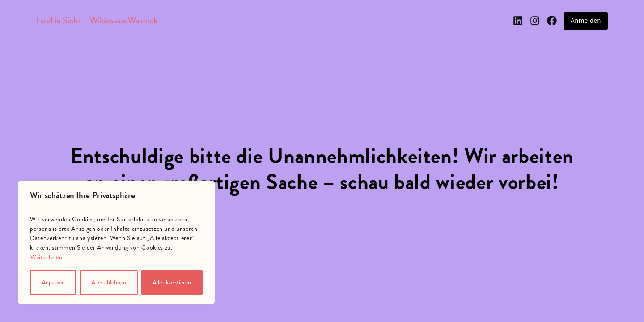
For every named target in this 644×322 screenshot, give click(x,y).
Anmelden (586, 21)
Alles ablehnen (109, 283)
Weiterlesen (46, 258)
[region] (116, 242)
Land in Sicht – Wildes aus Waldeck (97, 20)
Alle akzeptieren (172, 283)
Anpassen (53, 283)
